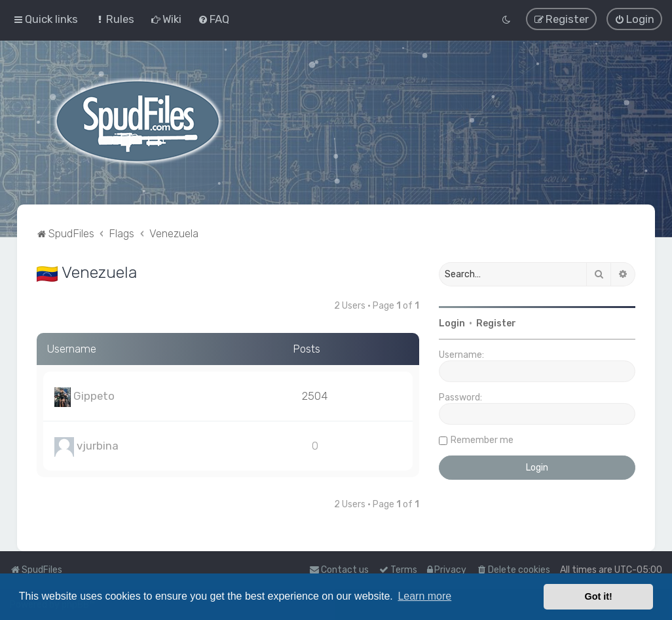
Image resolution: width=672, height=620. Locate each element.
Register (496, 323)
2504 (315, 395)
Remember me (482, 439)
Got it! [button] (599, 596)
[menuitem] (114, 19)
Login (452, 323)
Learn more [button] (424, 596)
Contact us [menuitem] (339, 570)
